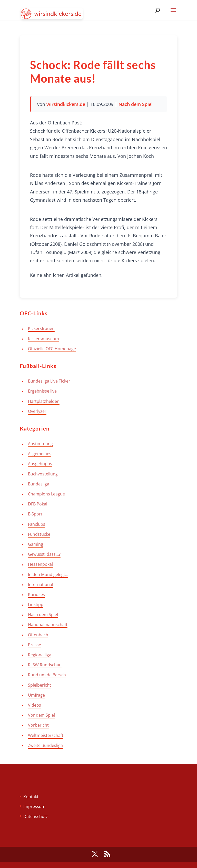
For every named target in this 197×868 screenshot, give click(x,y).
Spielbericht (40, 685)
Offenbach (38, 635)
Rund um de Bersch (47, 675)
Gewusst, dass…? (44, 554)
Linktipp (36, 604)
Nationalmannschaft (48, 625)
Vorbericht (38, 725)
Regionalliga (40, 655)
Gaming (36, 544)
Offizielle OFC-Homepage (52, 349)
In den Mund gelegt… (48, 574)
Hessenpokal (40, 564)
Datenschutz (36, 816)
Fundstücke (39, 534)
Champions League (46, 494)
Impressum (34, 806)
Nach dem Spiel (136, 104)
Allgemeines (40, 454)
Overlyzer (37, 411)
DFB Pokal (38, 504)
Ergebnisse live (42, 391)
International (41, 584)
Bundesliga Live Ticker (49, 381)
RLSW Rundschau (45, 665)
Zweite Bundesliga (45, 745)
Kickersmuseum (43, 339)
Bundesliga (39, 484)
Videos (35, 705)
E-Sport (35, 514)
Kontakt (31, 797)
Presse (35, 645)
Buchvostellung (43, 474)
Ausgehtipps (40, 464)
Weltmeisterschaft (46, 735)
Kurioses (36, 594)
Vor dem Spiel (41, 715)
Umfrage (36, 695)
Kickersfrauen (41, 328)
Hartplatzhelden (44, 401)
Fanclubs (37, 524)
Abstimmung (40, 444)
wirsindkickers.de (66, 104)
